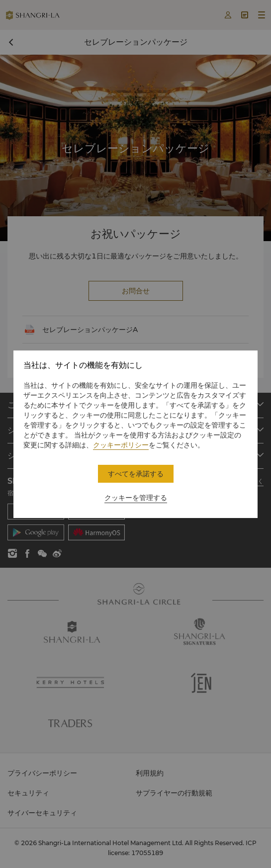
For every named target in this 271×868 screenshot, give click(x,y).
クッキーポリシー (121, 445)
